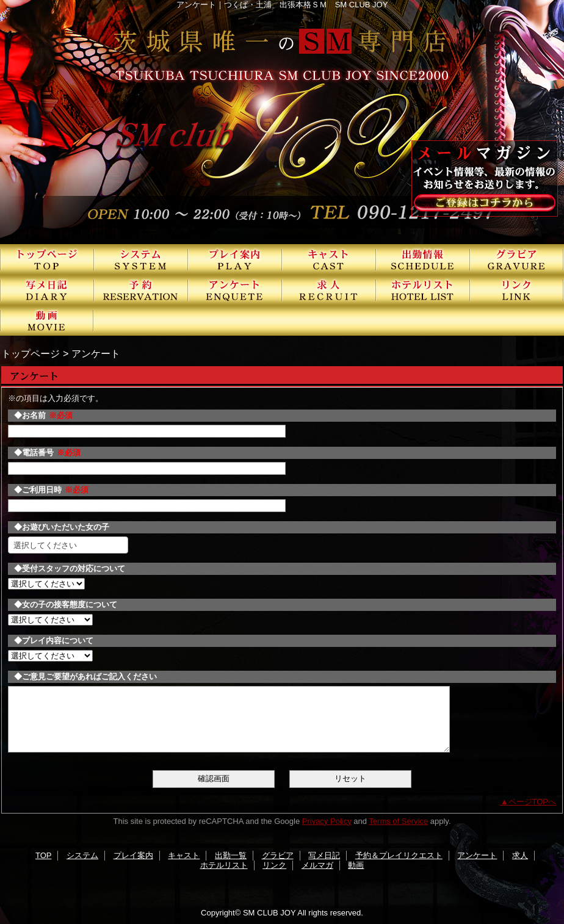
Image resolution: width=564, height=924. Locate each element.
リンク (517, 290)
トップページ (31, 353)
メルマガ (317, 865)
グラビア (517, 259)
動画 (47, 320)
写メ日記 (47, 290)
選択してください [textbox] (45, 545)
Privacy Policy (327, 821)
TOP (47, 259)
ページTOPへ (533, 802)
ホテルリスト (423, 290)
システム (141, 259)
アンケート (235, 290)
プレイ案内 (235, 259)
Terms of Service (398, 821)
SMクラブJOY (282, 122)
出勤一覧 (423, 259)
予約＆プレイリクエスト (141, 290)
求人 (329, 290)
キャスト (329, 259)
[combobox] (68, 545)
